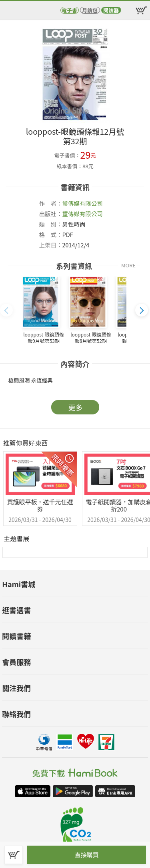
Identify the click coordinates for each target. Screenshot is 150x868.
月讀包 (90, 10)
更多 (76, 407)
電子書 (69, 10)
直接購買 (86, 855)
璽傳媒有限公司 (83, 203)
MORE (128, 265)
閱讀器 (111, 10)
